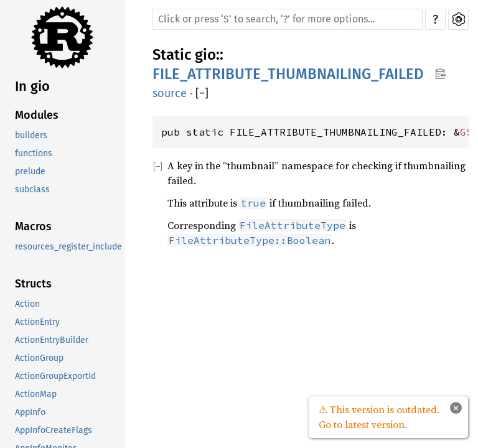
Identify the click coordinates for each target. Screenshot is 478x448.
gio (205, 55)
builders (31, 135)
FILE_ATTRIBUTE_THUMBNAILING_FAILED (288, 74)
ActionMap (36, 394)
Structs (33, 284)
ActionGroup (39, 358)
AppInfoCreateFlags (54, 430)
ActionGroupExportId (55, 376)
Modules (37, 115)
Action (27, 304)
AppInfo (30, 412)
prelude (30, 171)
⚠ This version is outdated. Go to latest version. (379, 417)
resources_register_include (68, 247)
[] (202, 94)
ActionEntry (37, 322)
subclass (32, 189)
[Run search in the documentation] (288, 19)
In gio (32, 86)
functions (34, 153)
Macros (33, 226)
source (170, 93)
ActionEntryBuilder (52, 340)
